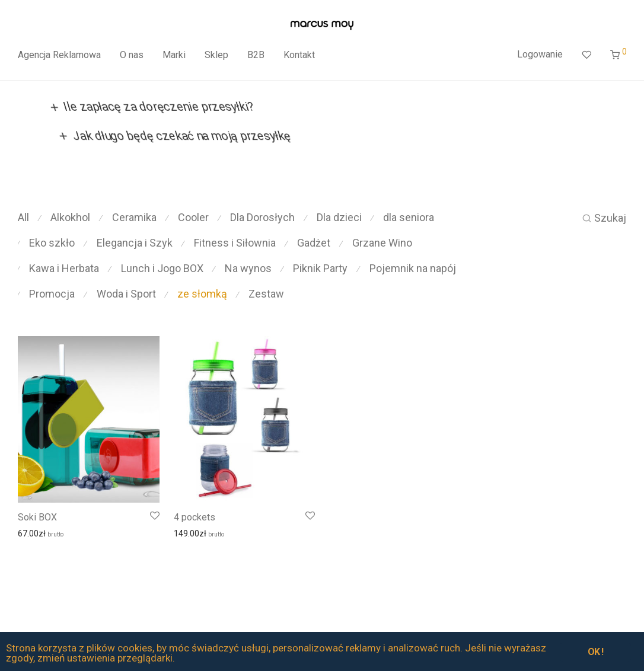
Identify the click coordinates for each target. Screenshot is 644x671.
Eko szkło (52, 243)
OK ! (596, 652)
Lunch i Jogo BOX (162, 268)
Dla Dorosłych (262, 217)
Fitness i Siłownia (235, 243)
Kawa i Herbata (64, 268)
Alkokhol (70, 217)
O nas (132, 55)
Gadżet (314, 243)
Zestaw (266, 294)
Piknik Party (320, 268)
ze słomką (202, 294)
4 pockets (195, 517)
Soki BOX (37, 517)
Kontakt (299, 55)
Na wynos (248, 268)
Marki (174, 55)
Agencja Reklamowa (59, 55)
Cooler (193, 217)
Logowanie (540, 54)
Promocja (52, 294)
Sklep (216, 55)
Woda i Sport (126, 294)
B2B (256, 55)
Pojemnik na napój (413, 268)
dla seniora (409, 217)
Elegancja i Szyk (135, 243)
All (23, 217)
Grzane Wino (382, 243)
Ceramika (134, 217)
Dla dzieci (339, 217)
